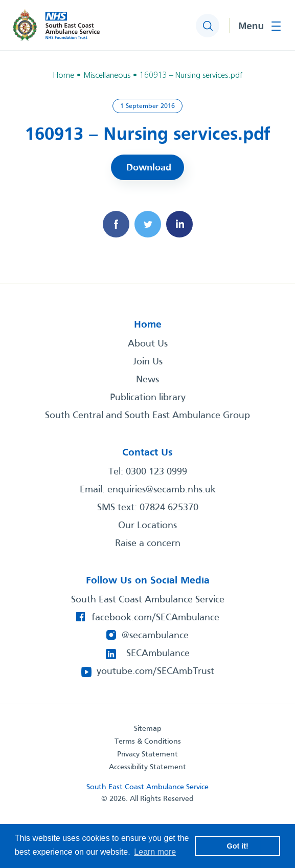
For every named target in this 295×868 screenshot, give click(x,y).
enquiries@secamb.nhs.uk (162, 490)
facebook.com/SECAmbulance (155, 618)
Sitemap (148, 729)
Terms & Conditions (148, 742)
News (147, 380)
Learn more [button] (155, 852)
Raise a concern (148, 544)
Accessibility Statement (147, 767)
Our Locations (147, 526)
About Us (148, 344)
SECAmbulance (158, 654)
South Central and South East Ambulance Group (147, 416)
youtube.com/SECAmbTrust (155, 671)
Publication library (148, 398)
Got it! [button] (238, 846)
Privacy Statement (147, 754)
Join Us (148, 362)
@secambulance (155, 636)
